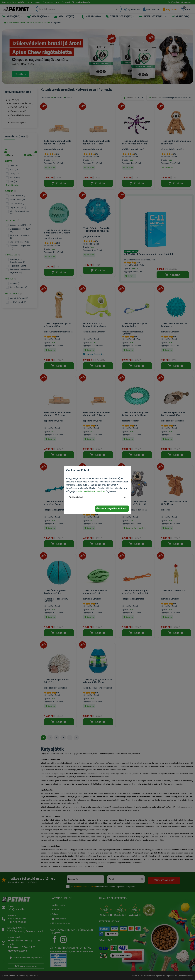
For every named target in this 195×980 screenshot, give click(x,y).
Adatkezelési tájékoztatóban (92, 491)
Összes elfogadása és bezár (112, 509)
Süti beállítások (76, 497)
